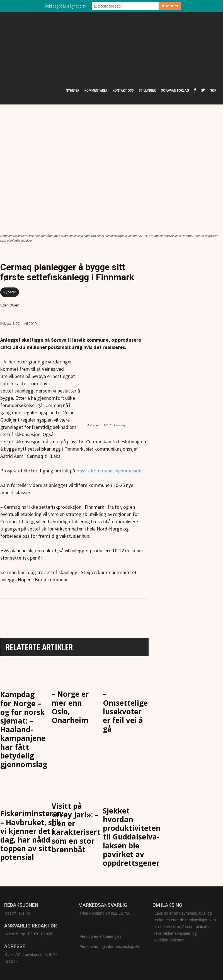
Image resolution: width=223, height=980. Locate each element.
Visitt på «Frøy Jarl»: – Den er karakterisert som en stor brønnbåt (76, 828)
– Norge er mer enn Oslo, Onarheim (70, 707)
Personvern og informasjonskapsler (110, 946)
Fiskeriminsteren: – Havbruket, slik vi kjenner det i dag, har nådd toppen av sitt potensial (32, 835)
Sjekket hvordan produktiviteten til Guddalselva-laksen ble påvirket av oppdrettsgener (132, 837)
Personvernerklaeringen (100, 936)
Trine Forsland (92, 913)
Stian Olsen (10, 305)
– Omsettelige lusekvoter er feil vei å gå (125, 711)
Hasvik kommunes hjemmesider (109, 471)
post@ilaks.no (18, 913)
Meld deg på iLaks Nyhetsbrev (65, 6)
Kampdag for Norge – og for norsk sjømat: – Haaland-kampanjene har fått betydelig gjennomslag (24, 729)
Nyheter (10, 292)
